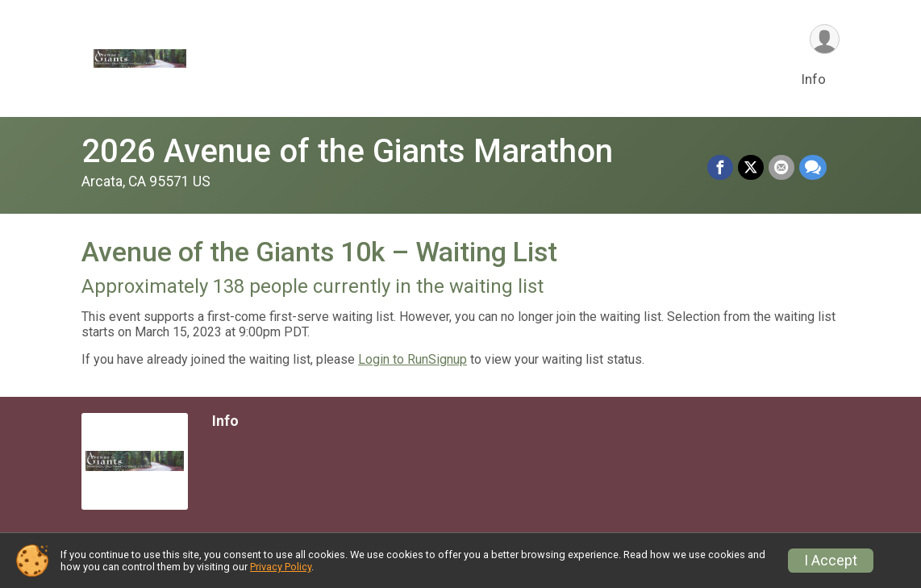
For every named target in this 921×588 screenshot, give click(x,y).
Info (814, 79)
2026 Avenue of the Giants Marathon (347, 151)
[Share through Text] (813, 168)
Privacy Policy (281, 567)
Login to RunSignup (413, 359)
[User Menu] (825, 39)
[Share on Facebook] (720, 168)
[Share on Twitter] (751, 168)
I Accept (831, 561)
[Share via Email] (781, 168)
